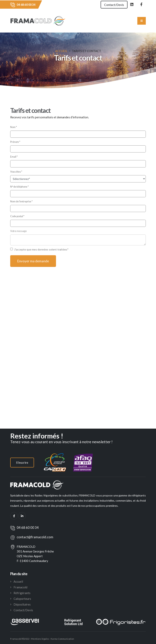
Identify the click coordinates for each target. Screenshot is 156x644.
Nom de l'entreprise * (21, 201)
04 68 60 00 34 (26, 5)
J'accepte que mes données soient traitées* (41, 249)
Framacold (20, 587)
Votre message (18, 231)
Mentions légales (40, 639)
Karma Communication (63, 639)
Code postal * (17, 216)
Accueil (61, 51)
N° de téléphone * (19, 187)
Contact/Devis (112, 5)
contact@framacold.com (35, 537)
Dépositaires (22, 604)
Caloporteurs (22, 599)
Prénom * (15, 142)
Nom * (14, 127)
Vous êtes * (16, 172)
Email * (14, 157)
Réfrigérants (22, 593)
